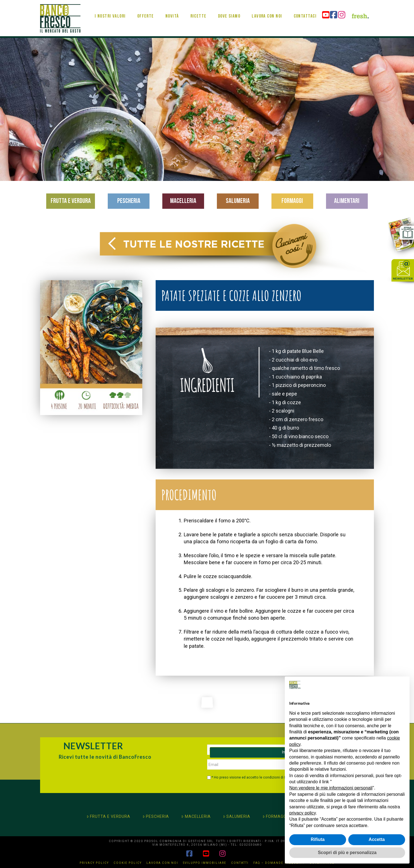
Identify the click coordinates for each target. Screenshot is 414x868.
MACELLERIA (196, 816)
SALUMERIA (237, 816)
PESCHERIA (156, 816)
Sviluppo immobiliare (205, 863)
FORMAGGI (275, 816)
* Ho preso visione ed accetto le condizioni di (254, 777)
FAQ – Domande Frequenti (279, 863)
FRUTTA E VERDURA (108, 816)
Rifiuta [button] (318, 839)
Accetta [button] (377, 839)
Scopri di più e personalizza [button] (347, 853)
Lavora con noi (162, 863)
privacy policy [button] (302, 813)
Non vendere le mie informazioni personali (331, 788)
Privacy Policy (94, 863)
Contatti (240, 863)
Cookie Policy (128, 863)
